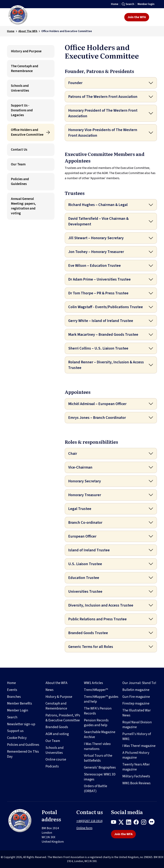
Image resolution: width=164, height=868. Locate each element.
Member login (146, 4)
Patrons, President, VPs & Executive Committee (63, 718)
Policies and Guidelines (20, 182)
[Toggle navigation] (154, 17)
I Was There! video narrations (97, 746)
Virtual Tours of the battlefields (98, 758)
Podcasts (52, 766)
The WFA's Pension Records (98, 711)
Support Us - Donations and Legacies (22, 110)
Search (130, 4)
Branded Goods (57, 727)
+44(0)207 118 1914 (89, 821)
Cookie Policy (17, 738)
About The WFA (28, 31)
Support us (15, 731)
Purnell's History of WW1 (137, 736)
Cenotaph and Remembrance (56, 706)
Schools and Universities (20, 88)
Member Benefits (20, 703)
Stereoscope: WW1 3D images (100, 777)
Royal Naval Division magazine (137, 725)
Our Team (18, 164)
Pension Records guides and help (96, 723)
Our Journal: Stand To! (139, 683)
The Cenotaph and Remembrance (25, 69)
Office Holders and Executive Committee (27, 132)
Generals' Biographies (100, 767)
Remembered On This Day (23, 754)
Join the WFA (137, 17)
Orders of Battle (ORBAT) (96, 789)
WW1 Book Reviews (136, 783)
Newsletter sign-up (21, 724)
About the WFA (56, 683)
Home (115, 4)
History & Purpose (59, 697)
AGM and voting (57, 734)
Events (12, 690)
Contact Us (19, 150)
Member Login (18, 710)
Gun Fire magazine (136, 697)
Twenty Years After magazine (136, 767)
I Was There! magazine (139, 746)
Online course (56, 759)
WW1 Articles (93, 683)
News (49, 690)
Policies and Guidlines (23, 745)
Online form (84, 828)
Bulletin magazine (136, 690)
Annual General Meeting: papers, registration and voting (23, 206)
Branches (14, 697)
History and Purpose (26, 51)
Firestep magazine (136, 703)
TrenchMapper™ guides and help (101, 699)
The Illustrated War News (137, 713)
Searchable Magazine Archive (100, 734)
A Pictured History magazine (136, 755)
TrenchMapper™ (96, 690)
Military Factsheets (136, 776)
